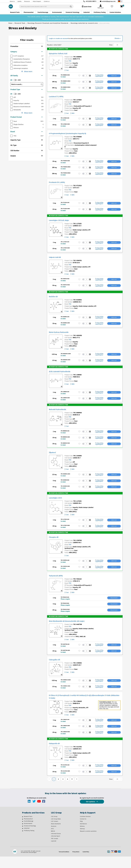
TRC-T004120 (77, 587)
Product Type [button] (27, 89)
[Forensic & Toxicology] (23, 838)
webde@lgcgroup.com (109, 1)
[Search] (69, 6)
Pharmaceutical (28, 830)
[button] (90, 76)
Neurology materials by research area (84, 23)
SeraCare (54, 838)
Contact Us (83, 830)
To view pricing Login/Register (99, 76)
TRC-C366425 (77, 711)
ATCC (52, 840)
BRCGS (53, 843)
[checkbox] (11, 56)
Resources (27, 1)
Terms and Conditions (63, 863)
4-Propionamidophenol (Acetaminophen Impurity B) (77, 135)
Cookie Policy (87, 863)
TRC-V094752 (77, 264)
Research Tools (20, 23)
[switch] (15, 80)
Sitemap (82, 840)
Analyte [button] (27, 156)
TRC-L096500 (77, 380)
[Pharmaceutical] (23, 831)
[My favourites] (113, 6)
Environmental (28, 835)
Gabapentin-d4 (57, 754)
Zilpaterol (54, 458)
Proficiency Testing (29, 842)
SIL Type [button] (27, 145)
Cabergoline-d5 (57, 669)
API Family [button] (27, 76)
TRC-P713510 (77, 188)
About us (12, 1)
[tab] (27, 46)
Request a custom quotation (88, 843)
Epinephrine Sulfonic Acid (63, 53)
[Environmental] (23, 835)
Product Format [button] (27, 117)
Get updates (91, 813)
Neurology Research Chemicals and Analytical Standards (48, 23)
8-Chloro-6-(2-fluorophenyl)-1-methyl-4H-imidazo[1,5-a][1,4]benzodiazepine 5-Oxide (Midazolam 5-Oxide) (80, 707)
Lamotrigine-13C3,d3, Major (64, 223)
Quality (20, 1)
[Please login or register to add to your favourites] (79, 76)
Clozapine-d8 (56, 545)
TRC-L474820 (77, 101)
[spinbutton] (87, 76)
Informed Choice (56, 845)
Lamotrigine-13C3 (59, 505)
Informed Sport (56, 847)
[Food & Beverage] (23, 833)
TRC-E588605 (77, 57)
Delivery (82, 838)
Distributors (83, 835)
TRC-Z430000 (77, 462)
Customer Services (85, 828)
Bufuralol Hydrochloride (62, 415)
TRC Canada (54, 850)
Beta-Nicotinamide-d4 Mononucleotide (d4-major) (76, 630)
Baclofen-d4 (55, 300)
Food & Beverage (29, 833)
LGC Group (54, 828)
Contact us (47, 1)
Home (10, 23)
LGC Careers (55, 833)
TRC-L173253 (77, 226)
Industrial (27, 840)
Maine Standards (56, 835)
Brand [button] (27, 132)
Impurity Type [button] (27, 140)
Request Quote (114, 606)
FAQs (81, 833)
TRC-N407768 (78, 633)
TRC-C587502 (77, 548)
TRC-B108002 (77, 304)
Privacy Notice (76, 863)
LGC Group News (56, 830)
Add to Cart (114, 76)
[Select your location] (120, 1)
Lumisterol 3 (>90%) (60, 97)
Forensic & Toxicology (30, 837)
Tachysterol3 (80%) (59, 584)
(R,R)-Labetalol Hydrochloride (65, 376)
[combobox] (45, 6)
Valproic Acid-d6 (58, 260)
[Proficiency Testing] (23, 842)
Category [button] (27, 52)
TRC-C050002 (77, 673)
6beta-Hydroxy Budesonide (63, 336)
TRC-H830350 (78, 340)
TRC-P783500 (77, 138)
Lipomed (54, 852)
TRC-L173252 (77, 508)
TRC (70, 61)
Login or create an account (59, 38)
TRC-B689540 (77, 418)
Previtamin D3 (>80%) (61, 184)
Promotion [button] (27, 46)
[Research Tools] (23, 828)
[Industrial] (23, 840)
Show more (28, 71)
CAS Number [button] (27, 150)
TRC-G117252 (77, 758)
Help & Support (37, 1)
